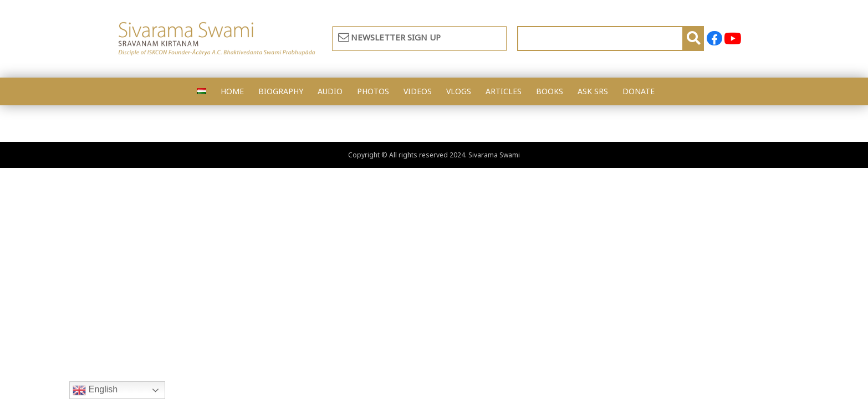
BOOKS (550, 91)
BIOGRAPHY (281, 91)
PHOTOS (373, 91)
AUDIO (330, 91)
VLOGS (459, 91)
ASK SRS (593, 91)
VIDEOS (418, 91)
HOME (232, 91)
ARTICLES (504, 91)
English (95, 390)
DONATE (639, 91)
